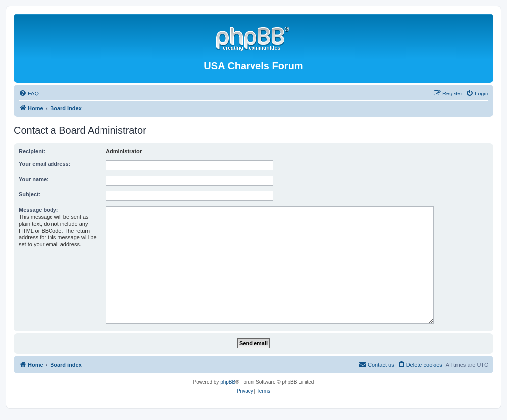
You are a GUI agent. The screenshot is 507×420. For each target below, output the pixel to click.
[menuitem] (29, 93)
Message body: (38, 210)
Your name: (34, 179)
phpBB (228, 382)
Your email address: (45, 164)
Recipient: (32, 151)
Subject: (29, 194)
